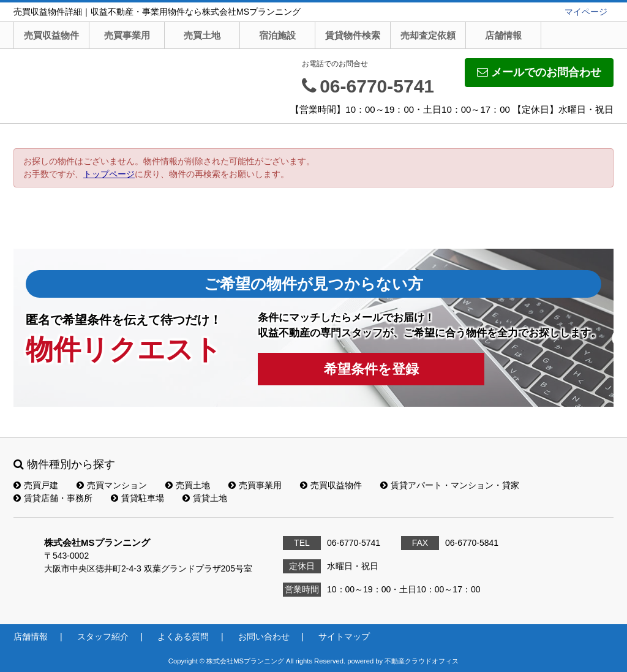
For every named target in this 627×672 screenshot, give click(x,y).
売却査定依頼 (428, 35)
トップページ (109, 174)
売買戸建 (36, 485)
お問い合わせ (264, 636)
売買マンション (112, 485)
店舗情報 (503, 35)
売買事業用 (127, 35)
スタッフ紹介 (103, 636)
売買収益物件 (51, 35)
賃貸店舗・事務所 (53, 498)
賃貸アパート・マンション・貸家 (450, 485)
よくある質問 (183, 636)
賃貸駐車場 (137, 498)
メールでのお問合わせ (539, 72)
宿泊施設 (277, 35)
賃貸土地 (205, 498)
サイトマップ (344, 636)
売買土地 (202, 35)
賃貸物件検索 (353, 35)
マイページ (586, 12)
